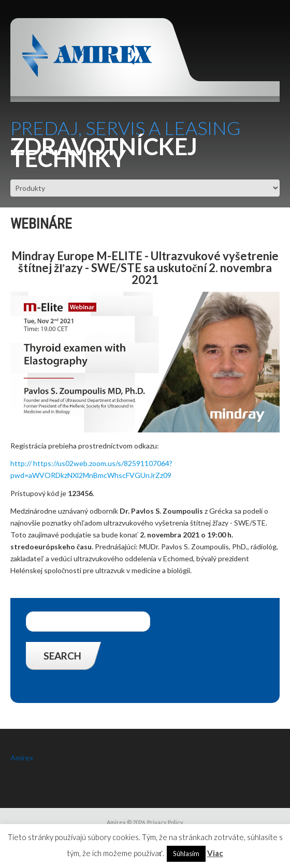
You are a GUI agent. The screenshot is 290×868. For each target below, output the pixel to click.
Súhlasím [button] (186, 854)
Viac (215, 853)
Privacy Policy (165, 822)
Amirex (22, 758)
